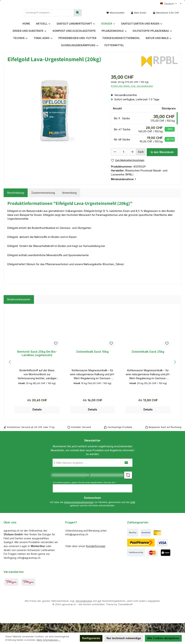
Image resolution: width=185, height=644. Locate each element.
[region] (56, 122)
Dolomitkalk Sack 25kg (148, 361)
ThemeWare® (125, 614)
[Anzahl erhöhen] (132, 161)
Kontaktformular (96, 555)
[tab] (16, 202)
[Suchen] (91, 17)
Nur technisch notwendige (124, 638)
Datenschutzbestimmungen (79, 511)
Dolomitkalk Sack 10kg (92, 361)
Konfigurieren (91, 638)
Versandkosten (84, 610)
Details (37, 419)
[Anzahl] (124, 161)
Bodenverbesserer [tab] (19, 309)
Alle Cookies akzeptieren (163, 638)
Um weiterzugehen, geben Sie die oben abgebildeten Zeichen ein (84, 492)
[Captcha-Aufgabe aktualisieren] (128, 484)
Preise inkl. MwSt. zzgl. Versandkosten (132, 95)
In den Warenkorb (162, 161)
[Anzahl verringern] (115, 161)
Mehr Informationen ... (49, 640)
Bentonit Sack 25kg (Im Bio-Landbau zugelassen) (37, 363)
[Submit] (126, 472)
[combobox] (79, 17)
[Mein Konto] (139, 17)
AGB (133, 511)
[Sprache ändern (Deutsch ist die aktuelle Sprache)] (168, 4)
